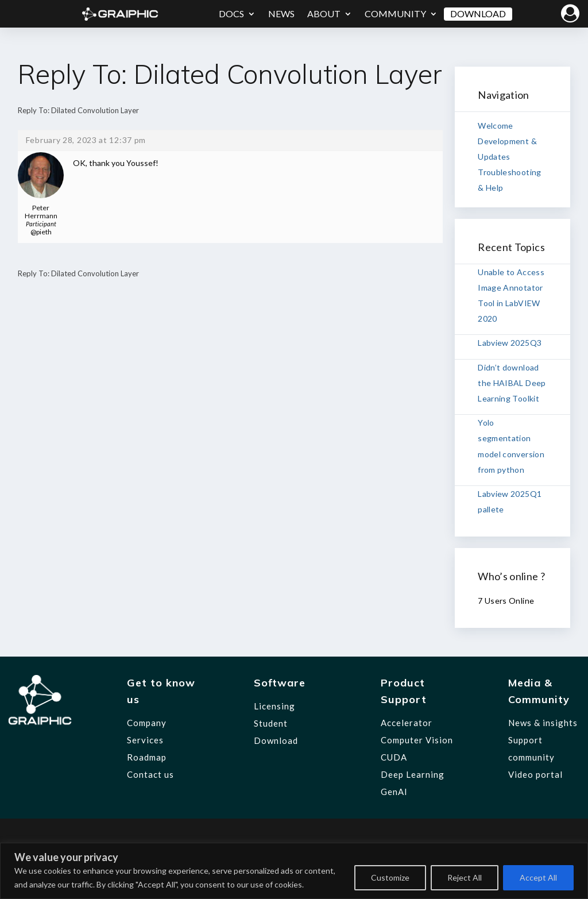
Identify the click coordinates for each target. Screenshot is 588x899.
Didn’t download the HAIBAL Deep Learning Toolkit (512, 383)
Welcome (495, 126)
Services (145, 740)
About (324, 13)
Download (478, 13)
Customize (390, 877)
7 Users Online (506, 601)
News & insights (543, 723)
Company (147, 723)
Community (395, 13)
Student (271, 723)
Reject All (465, 877)
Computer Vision (417, 740)
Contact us (150, 774)
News (281, 13)
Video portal (535, 774)
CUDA (394, 757)
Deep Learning (413, 774)
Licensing (274, 706)
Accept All (538, 877)
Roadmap (147, 757)
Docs (231, 13)
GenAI (394, 792)
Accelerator (407, 723)
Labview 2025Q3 (510, 343)
